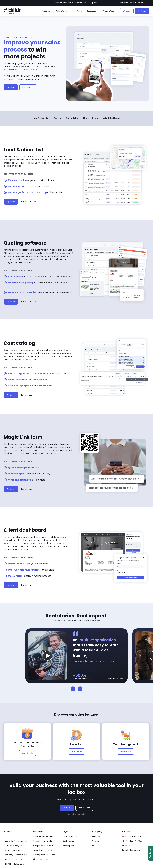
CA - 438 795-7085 (134, 841)
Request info (28, 88)
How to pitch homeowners (44, 855)
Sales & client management (16, 841)
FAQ (94, 846)
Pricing (79, 11)
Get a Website (110, 11)
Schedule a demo (133, 850)
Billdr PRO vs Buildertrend (14, 864)
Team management (12, 850)
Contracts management (14, 846)
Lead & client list (41, 118)
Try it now (142, 11)
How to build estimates (43, 850)
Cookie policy (68, 841)
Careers (96, 841)
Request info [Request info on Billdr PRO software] (84, 808)
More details (27, 753)
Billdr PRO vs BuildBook (13, 859)
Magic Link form (91, 118)
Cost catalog (72, 118)
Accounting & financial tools (16, 855)
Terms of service (70, 836)
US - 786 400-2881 (133, 836)
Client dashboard (112, 118)
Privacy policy (69, 846)
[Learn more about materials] (116, 679)
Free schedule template (43, 841)
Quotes (57, 118)
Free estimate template (43, 836)
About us (96, 836)
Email (128, 846)
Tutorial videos (43, 859)
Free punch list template (44, 846)
